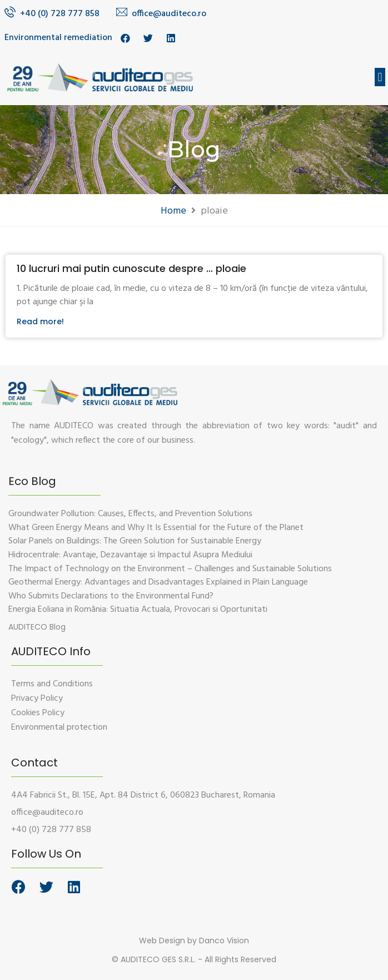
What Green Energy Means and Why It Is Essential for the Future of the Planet (156, 528)
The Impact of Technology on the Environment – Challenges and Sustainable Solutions (170, 569)
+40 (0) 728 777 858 (60, 14)
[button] (380, 77)
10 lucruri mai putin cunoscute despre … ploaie (131, 268)
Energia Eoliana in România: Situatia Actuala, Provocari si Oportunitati (138, 610)
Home (173, 211)
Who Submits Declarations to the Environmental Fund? (111, 596)
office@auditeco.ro (169, 14)
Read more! (40, 321)
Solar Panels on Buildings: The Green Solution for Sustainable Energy (135, 541)
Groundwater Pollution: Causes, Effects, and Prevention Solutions (130, 514)
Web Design (162, 941)
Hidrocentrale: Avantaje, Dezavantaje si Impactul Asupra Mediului (130, 555)
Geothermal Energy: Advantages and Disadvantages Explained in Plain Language (158, 582)
